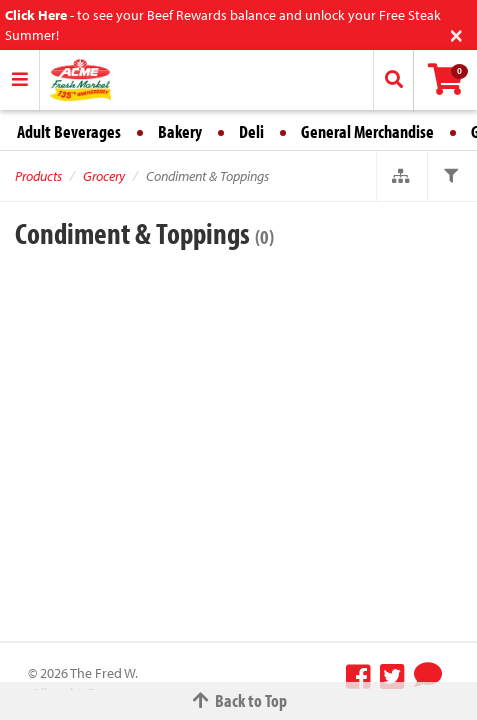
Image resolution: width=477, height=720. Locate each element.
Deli (251, 131)
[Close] (456, 33)
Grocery (104, 176)
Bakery (180, 131)
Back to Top (239, 700)
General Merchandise (367, 131)
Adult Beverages (69, 131)
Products (38, 176)
